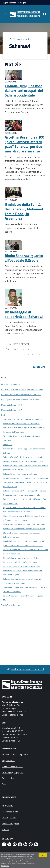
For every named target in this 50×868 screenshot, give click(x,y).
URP (4, 723)
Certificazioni (10, 797)
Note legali (7, 772)
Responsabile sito (10, 812)
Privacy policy (5, 866)
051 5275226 (19, 712)
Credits (5, 817)
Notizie (28, 39)
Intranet (6, 829)
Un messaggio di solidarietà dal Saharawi (24, 314)
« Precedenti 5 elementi (18, 344)
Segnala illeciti (8, 760)
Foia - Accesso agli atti (12, 766)
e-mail (12, 741)
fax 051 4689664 (10, 738)
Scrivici (13, 817)
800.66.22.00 (22, 734)
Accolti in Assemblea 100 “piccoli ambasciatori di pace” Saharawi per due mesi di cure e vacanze (24, 144)
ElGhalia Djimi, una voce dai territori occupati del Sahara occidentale (24, 90)
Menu (4, 377)
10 (39, 354)
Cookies (6, 784)
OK (43, 855)
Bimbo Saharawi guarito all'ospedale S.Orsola (24, 258)
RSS (17, 823)
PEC (19, 741)
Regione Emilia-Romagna (14, 3)
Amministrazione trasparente (15, 755)
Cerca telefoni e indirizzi (13, 715)
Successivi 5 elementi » (18, 349)
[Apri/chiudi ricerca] (45, 14)
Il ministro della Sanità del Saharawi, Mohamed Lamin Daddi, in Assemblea (24, 211)
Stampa (41, 367)
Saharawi (18, 39)
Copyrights (19, 772)
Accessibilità (8, 823)
